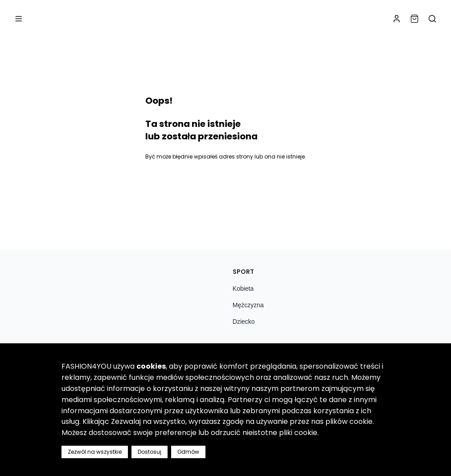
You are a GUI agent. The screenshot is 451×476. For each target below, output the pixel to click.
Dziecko (244, 321)
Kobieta (243, 289)
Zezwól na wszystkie (95, 452)
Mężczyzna (248, 305)
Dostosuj (150, 452)
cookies (151, 366)
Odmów (188, 452)
